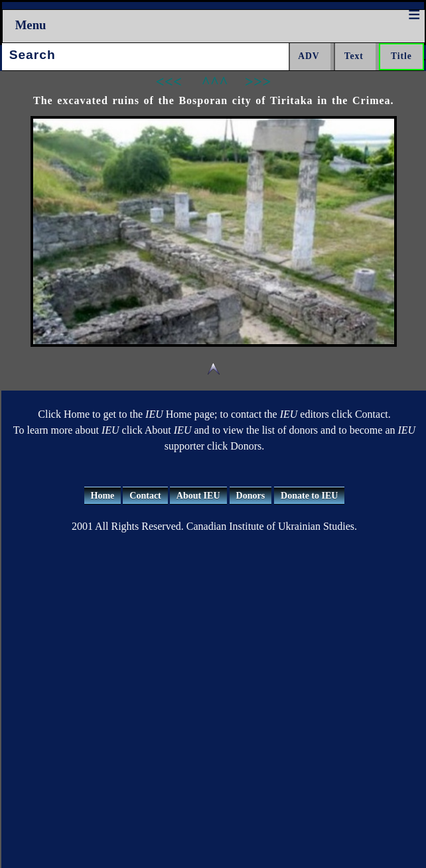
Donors (251, 496)
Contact (145, 496)
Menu (31, 25)
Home (103, 496)
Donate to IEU (309, 496)
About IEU (198, 496)
